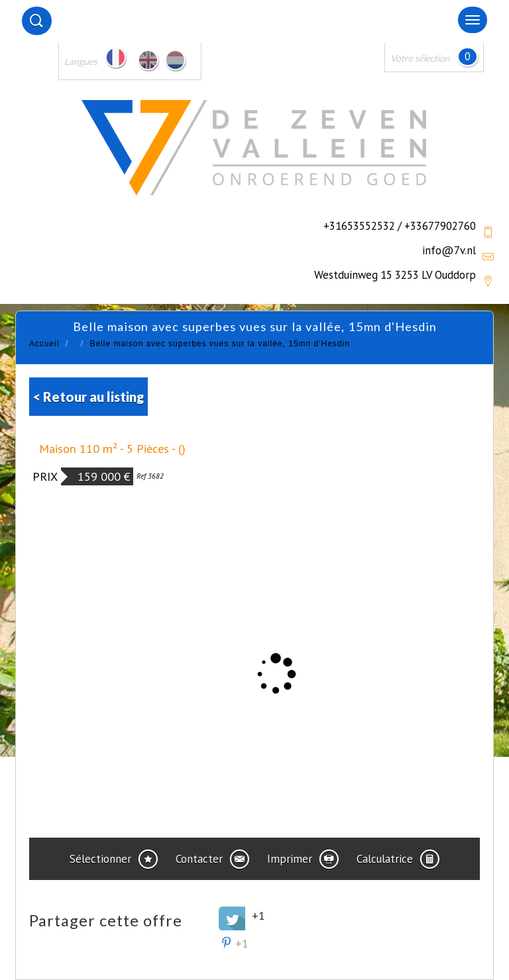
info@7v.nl (449, 250)
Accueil (44, 344)
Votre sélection (420, 58)
